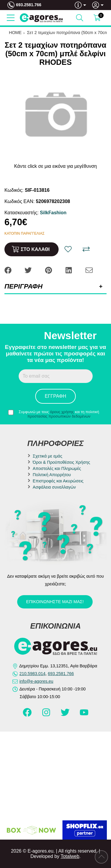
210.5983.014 (33, 674)
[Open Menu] (11, 18)
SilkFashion (53, 213)
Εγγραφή (55, 396)
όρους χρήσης (62, 412)
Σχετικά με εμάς (48, 456)
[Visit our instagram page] (47, 715)
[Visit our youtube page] (84, 715)
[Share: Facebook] (9, 270)
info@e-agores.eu (37, 681)
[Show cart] (97, 18)
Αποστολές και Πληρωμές (57, 468)
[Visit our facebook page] (28, 715)
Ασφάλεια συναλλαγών (54, 487)
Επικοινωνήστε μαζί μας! (55, 602)
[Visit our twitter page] (66, 715)
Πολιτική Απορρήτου (52, 475)
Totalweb (70, 856)
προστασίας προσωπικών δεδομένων (59, 416)
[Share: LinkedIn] (69, 270)
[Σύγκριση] (86, 249)
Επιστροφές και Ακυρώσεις (58, 481)
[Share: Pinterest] (49, 270)
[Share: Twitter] (29, 270)
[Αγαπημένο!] (68, 249)
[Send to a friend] (89, 270)
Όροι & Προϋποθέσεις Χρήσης (62, 462)
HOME (15, 33)
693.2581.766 (29, 5)
